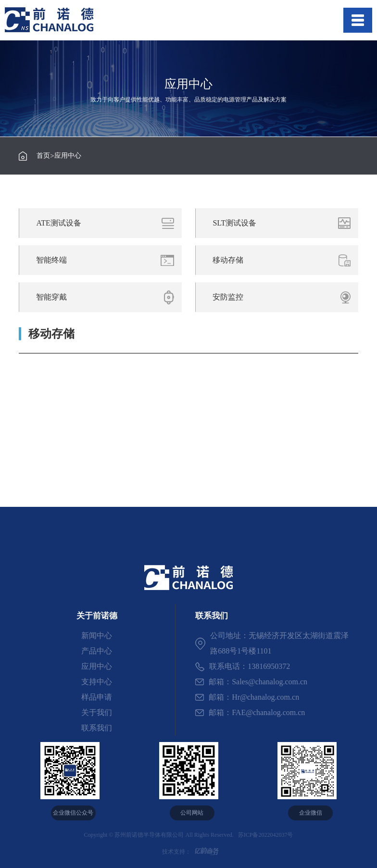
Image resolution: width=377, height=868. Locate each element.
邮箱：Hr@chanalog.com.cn (247, 697)
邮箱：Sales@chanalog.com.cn (251, 682)
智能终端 (108, 260)
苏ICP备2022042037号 (264, 835)
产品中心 (97, 651)
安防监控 (285, 297)
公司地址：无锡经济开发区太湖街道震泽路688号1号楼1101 (272, 643)
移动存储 (285, 260)
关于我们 (97, 712)
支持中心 (97, 682)
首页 (43, 156)
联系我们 (97, 728)
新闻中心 (97, 635)
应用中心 (68, 156)
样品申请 (97, 697)
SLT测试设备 (285, 223)
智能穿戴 (108, 297)
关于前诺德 (97, 616)
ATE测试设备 (108, 223)
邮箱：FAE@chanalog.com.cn (250, 712)
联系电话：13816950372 (243, 667)
